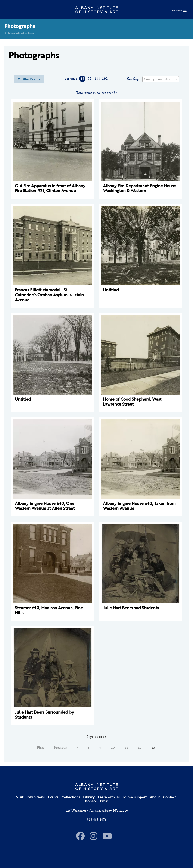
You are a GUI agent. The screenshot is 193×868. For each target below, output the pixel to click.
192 (105, 79)
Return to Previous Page (21, 33)
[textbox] (161, 79)
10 (113, 748)
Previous (60, 748)
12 (140, 748)
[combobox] (161, 79)
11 (126, 748)
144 (97, 79)
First (41, 748)
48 (82, 79)
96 (90, 79)
